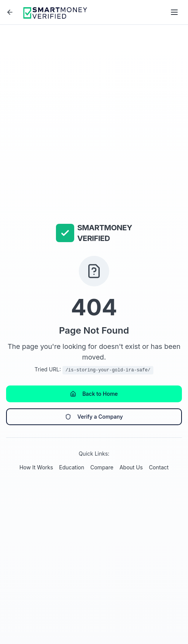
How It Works (36, 467)
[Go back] (10, 12)
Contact (159, 467)
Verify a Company (94, 417)
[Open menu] (174, 12)
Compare (102, 467)
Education (72, 467)
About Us (131, 467)
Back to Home (94, 394)
